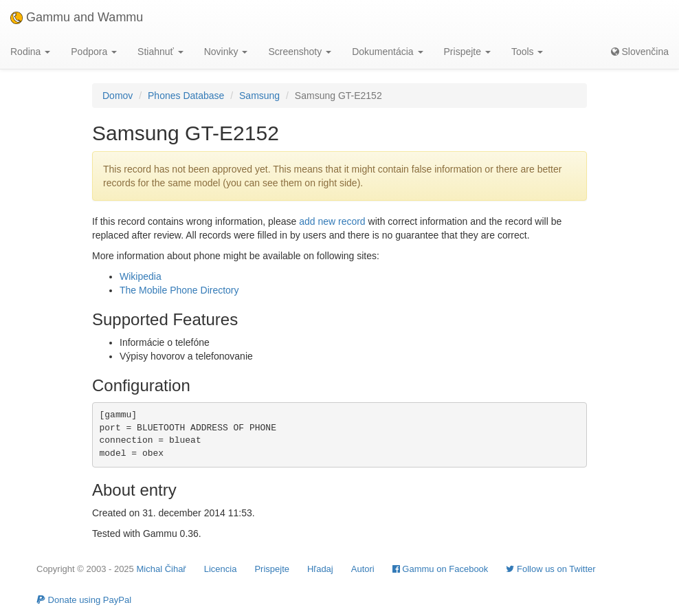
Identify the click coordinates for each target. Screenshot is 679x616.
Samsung (259, 96)
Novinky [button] (226, 52)
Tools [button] (527, 52)
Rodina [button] (30, 52)
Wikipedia (141, 276)
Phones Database (186, 96)
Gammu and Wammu (77, 17)
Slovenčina (640, 52)
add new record (332, 221)
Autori (363, 569)
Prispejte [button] (467, 52)
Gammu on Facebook (441, 569)
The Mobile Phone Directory (179, 290)
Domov (118, 96)
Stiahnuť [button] (160, 52)
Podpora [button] (94, 52)
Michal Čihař (161, 569)
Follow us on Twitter (550, 569)
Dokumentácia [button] (387, 52)
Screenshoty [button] (300, 52)
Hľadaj (320, 569)
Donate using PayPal (84, 600)
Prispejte (272, 569)
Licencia (221, 569)
